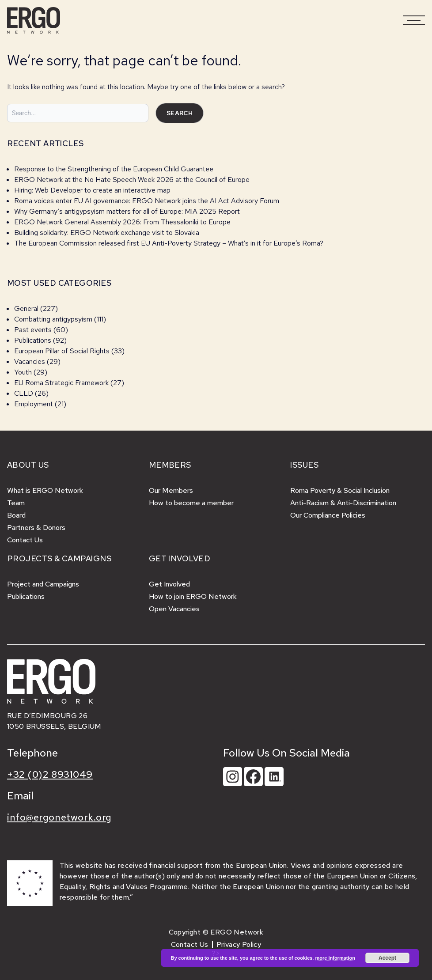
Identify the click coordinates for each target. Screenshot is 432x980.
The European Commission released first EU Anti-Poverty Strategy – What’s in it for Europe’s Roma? (169, 243)
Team (16, 503)
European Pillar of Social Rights (62, 351)
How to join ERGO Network (193, 596)
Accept (387, 958)
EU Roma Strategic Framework (61, 383)
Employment (34, 404)
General (26, 308)
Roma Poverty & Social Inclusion (340, 490)
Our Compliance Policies (328, 515)
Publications (33, 340)
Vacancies (30, 361)
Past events (33, 330)
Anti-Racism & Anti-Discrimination (343, 503)
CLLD (24, 393)
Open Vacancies (174, 609)
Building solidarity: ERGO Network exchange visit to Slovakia (108, 233)
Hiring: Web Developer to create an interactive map (92, 190)
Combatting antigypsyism (53, 319)
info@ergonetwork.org (59, 817)
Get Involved (169, 584)
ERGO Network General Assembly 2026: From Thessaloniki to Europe (122, 222)
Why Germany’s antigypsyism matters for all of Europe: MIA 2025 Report (127, 211)
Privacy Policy (239, 944)
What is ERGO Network (45, 490)
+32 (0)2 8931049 (50, 774)
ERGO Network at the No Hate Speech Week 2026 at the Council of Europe (132, 180)
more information (335, 958)
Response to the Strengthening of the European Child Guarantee (114, 169)
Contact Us (25, 540)
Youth (23, 372)
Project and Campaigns (43, 584)
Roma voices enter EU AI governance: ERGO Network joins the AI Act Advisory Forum (147, 201)
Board (16, 515)
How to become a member (191, 503)
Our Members (171, 490)
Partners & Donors (36, 528)
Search (180, 113)
